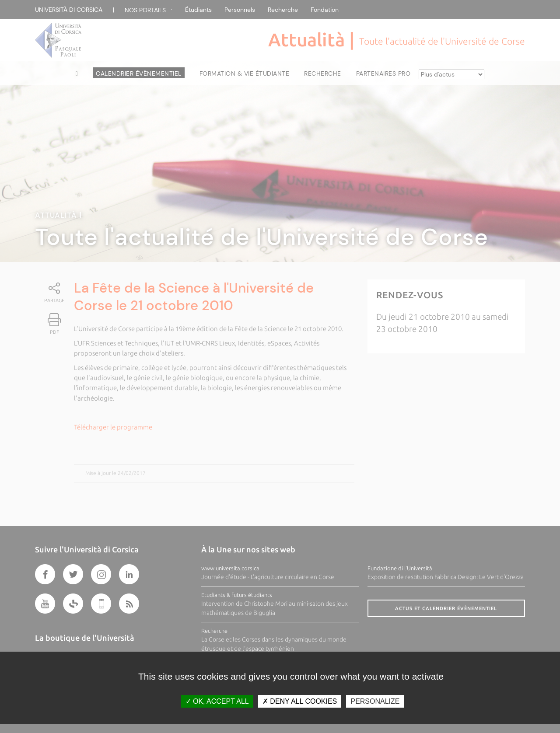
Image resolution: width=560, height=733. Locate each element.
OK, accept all (217, 701)
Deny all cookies (300, 701)
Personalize (375, 701)
